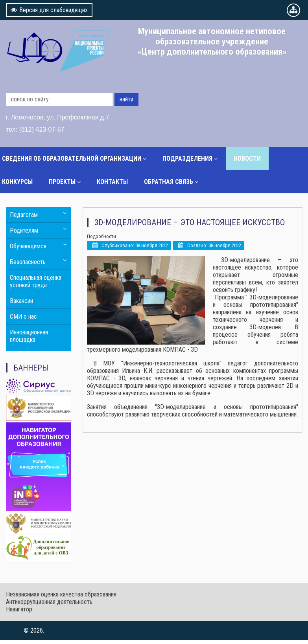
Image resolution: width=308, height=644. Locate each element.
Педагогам (24, 215)
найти (126, 99)
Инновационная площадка (29, 336)
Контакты (112, 182)
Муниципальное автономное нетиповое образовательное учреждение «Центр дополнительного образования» (212, 41)
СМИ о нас (23, 316)
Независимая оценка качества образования (61, 594)
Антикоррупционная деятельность (49, 602)
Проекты (62, 182)
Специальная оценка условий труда (36, 281)
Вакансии (21, 301)
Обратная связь (169, 182)
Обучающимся (28, 246)
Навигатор (19, 609)
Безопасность (28, 262)
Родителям (24, 230)
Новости (247, 159)
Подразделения (187, 159)
